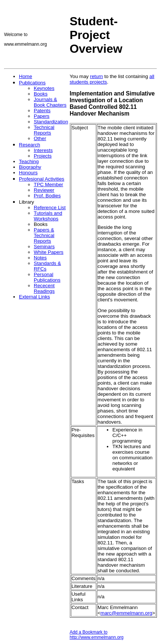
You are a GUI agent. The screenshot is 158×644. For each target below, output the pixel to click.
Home (26, 76)
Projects (43, 156)
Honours (28, 173)
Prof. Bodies (47, 196)
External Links (34, 297)
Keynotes (44, 88)
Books (41, 94)
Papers (42, 116)
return (97, 76)
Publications (32, 83)
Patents (42, 111)
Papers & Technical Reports (44, 235)
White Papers (49, 252)
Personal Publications (47, 277)
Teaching (29, 161)
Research (29, 145)
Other (40, 138)
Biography (30, 167)
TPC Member (48, 185)
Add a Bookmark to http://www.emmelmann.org (97, 635)
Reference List (50, 208)
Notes (40, 258)
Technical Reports (44, 130)
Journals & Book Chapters (50, 102)
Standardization (51, 122)
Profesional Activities (42, 179)
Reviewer (44, 190)
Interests (43, 150)
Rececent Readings (44, 288)
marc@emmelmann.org (126, 613)
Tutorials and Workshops (48, 216)
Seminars (44, 247)
